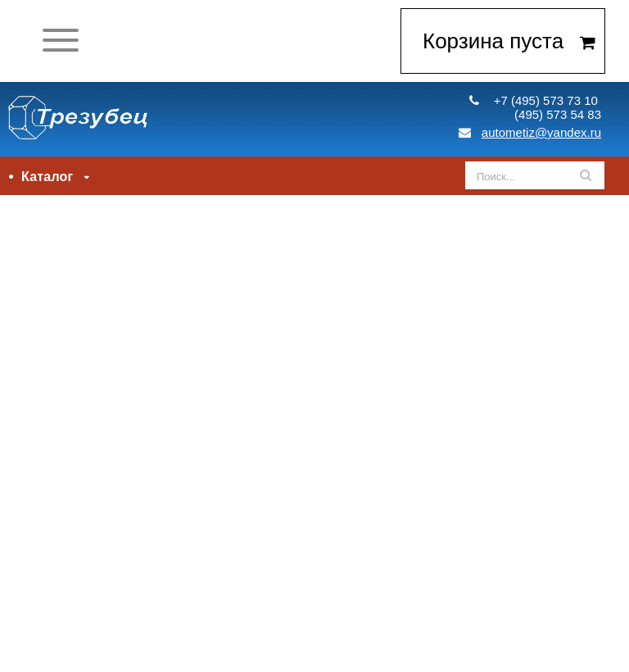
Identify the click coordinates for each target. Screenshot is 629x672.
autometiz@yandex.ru (530, 132)
